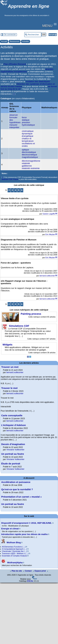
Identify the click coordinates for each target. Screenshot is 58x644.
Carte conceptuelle (12, 415)
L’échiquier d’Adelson (14, 425)
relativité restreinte (31, 168)
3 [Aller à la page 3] (12, 190)
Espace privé (40, 571)
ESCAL (30, 581)
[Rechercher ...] (33, 35)
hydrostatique (28, 125)
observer (14, 115)
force (24, 117)
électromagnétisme (31, 161)
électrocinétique (29, 155)
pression (26, 122)
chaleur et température (28, 140)
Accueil (4, 41)
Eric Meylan (50, 234)
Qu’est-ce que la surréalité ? (17, 489)
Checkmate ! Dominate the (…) (14, 551)
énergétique (28, 136)
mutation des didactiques (38, 81)
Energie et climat (10, 529)
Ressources (15, 41)
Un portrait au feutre (13, 454)
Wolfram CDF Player (10, 179)
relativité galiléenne (27, 165)
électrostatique (29, 152)
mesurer (13, 125)
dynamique (27, 134)
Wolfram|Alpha (12, 563)
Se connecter (10, 34)
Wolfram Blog (11, 542)
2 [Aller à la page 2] (9, 190)
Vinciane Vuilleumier (15, 450)
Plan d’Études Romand (15, 64)
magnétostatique (30, 157)
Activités (26, 41)
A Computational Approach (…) (14, 549)
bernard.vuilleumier (47, 276)
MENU (47, 26)
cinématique (28, 131)
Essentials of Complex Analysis (14, 556)
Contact (28, 571)
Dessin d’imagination (13, 444)
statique (26, 120)
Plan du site (16, 571)
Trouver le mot (9, 388)
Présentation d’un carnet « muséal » (21, 497)
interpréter (14, 127)
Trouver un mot (10, 367)
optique (25, 150)
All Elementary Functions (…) (14, 547)
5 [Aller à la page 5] (19, 190)
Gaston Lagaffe (49, 214)
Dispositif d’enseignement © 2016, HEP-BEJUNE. (27, 523)
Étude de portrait (11, 464)
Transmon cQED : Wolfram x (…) (15, 554)
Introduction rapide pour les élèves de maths (24, 534)
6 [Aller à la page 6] (22, 190)
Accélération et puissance (16, 482)
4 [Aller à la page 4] (15, 190)
